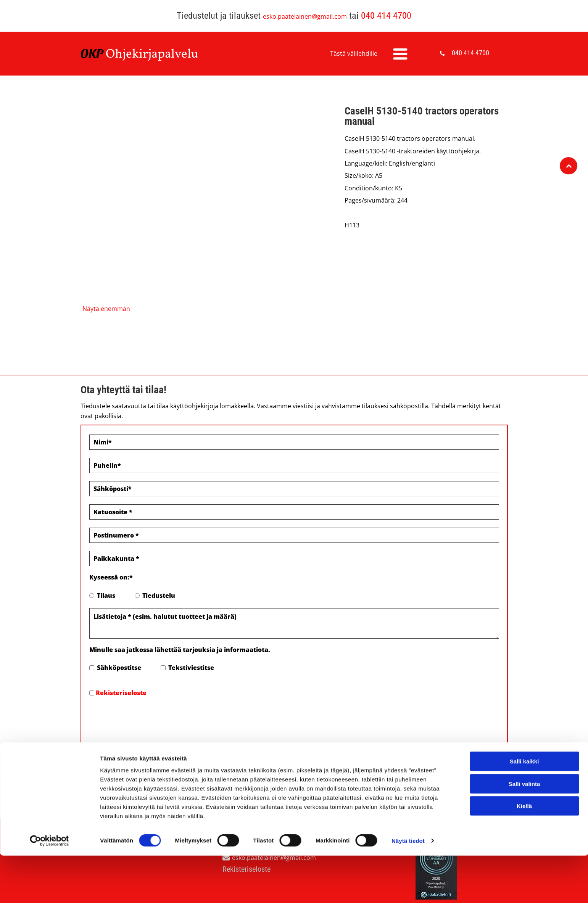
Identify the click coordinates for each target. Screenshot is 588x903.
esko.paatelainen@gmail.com (305, 16)
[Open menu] (400, 54)
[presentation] (147, 719)
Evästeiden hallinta (110, 780)
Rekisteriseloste (121, 693)
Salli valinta (524, 867)
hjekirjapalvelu (157, 55)
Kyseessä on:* (111, 577)
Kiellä (524, 889)
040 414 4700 (386, 16)
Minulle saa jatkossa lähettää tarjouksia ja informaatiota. (180, 650)
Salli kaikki (524, 844)
